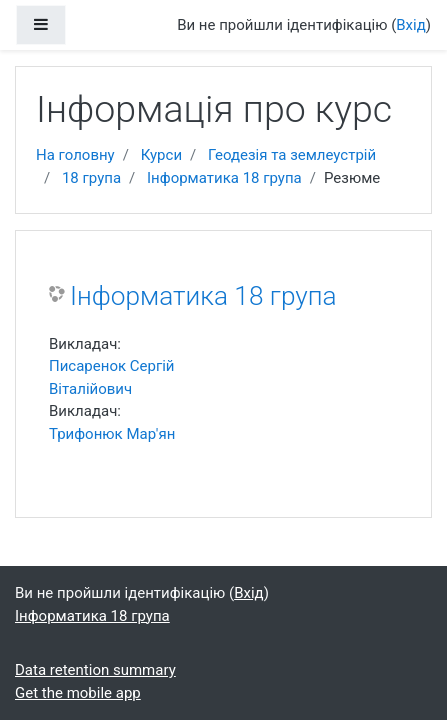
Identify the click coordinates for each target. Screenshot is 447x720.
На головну (75, 155)
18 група (91, 178)
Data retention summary (95, 670)
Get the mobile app (78, 693)
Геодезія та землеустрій (292, 155)
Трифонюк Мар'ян (112, 434)
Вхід (411, 25)
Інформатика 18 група (224, 178)
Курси (161, 155)
